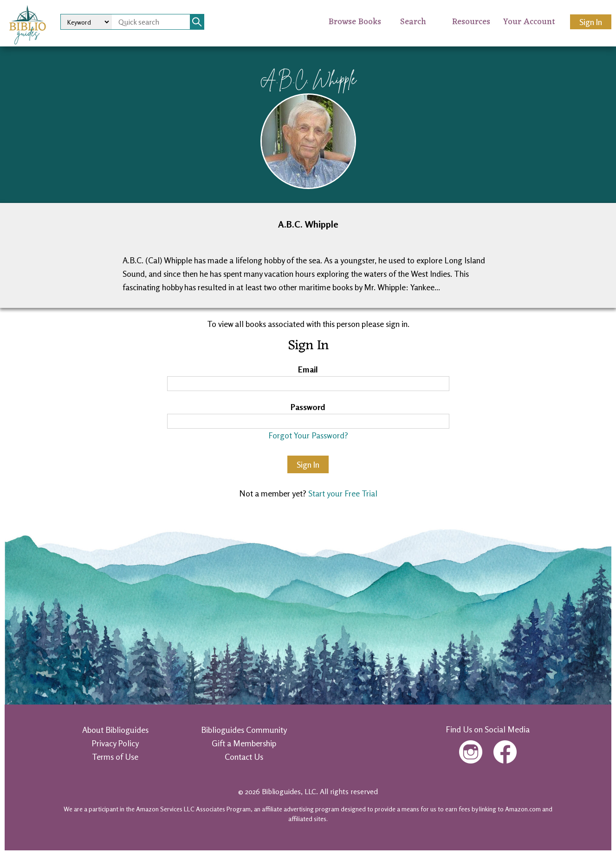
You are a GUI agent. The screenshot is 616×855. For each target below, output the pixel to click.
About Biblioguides (115, 730)
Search (413, 22)
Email (308, 369)
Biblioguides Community (244, 730)
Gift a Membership (244, 743)
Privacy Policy (115, 743)
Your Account (529, 22)
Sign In (591, 22)
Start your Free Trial (343, 493)
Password (308, 407)
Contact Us (244, 757)
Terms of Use (115, 757)
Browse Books (355, 22)
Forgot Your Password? (308, 435)
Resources (471, 22)
